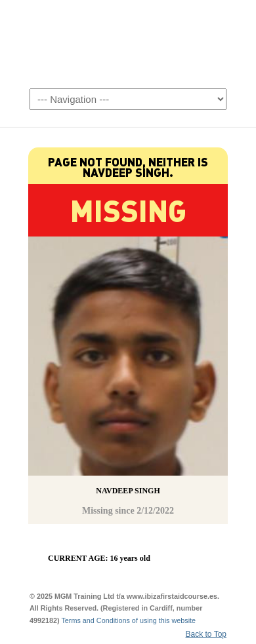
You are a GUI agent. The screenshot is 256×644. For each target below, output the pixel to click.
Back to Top (206, 634)
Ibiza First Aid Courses (128, 43)
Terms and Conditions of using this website (128, 620)
